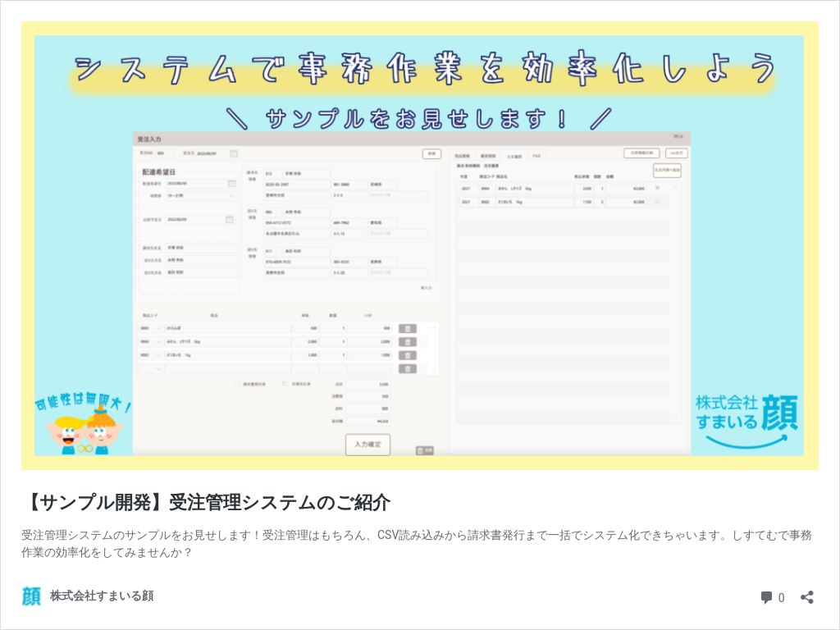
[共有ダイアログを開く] (807, 592)
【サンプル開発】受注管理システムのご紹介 (206, 502)
